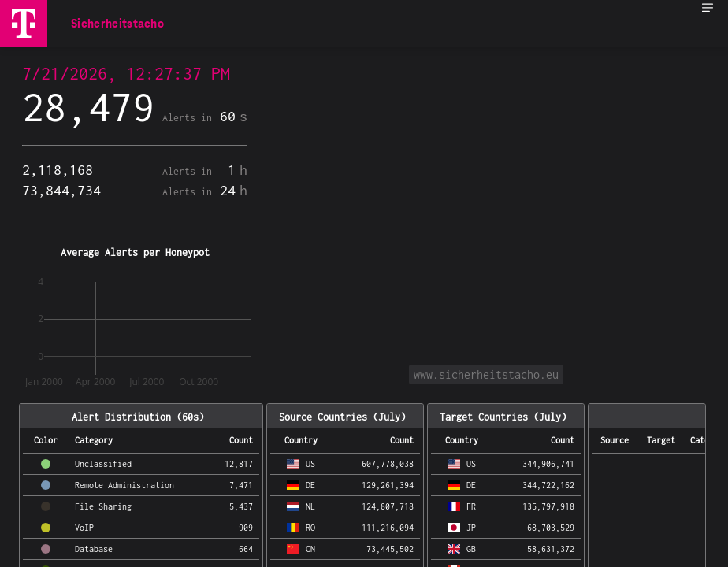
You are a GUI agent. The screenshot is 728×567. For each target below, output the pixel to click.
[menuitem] (708, 16)
